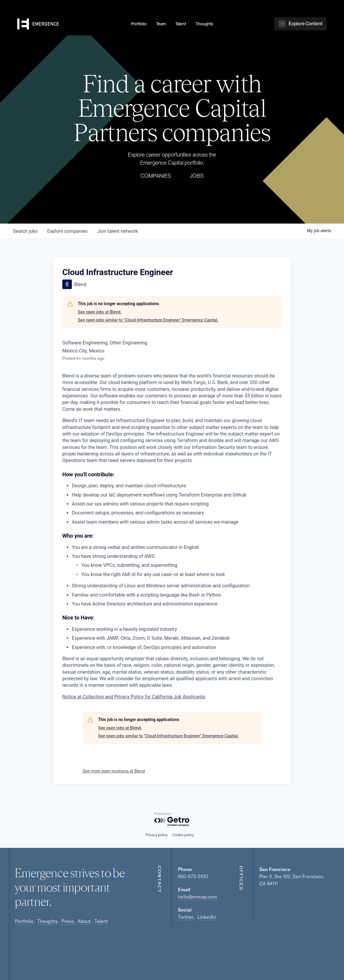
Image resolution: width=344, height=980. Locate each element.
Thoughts (47, 921)
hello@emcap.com (197, 897)
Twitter (186, 917)
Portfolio (24, 921)
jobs (25, 231)
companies (67, 231)
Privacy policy (156, 835)
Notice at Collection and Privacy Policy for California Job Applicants (134, 697)
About (84, 921)
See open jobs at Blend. (100, 312)
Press (68, 921)
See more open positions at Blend (114, 771)
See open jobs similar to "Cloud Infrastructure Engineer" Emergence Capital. (148, 320)
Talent (101, 921)
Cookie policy (183, 835)
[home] (71, 24)
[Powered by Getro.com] (172, 820)
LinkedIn (207, 917)
